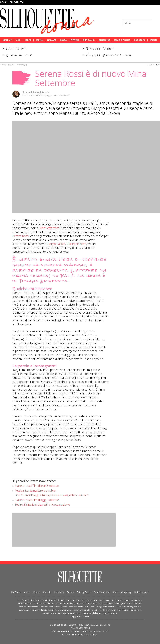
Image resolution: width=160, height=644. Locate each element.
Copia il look (19, 55)
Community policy (122, 592)
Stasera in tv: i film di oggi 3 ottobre (37, 500)
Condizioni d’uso (102, 592)
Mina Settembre (49, 228)
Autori (27, 592)
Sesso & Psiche (122, 40)
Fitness (75, 40)
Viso (18, 40)
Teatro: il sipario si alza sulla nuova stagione (42, 504)
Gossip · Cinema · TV (12, 2)
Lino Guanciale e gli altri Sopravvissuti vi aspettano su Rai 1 (52, 495)
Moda (64, 40)
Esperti (37, 592)
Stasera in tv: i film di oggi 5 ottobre (37, 486)
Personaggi (21, 65)
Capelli (39, 40)
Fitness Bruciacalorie (109, 55)
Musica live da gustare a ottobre (35, 490)
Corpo (28, 40)
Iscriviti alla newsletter (143, 15)
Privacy (70, 592)
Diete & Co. (89, 40)
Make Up (7, 40)
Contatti (47, 592)
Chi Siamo (16, 592)
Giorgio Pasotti (56, 244)
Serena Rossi (21, 236)
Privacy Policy (84, 592)
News (11, 65)
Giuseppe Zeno (76, 244)
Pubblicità (59, 592)
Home (3, 65)
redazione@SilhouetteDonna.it (73, 631)
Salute (153, 40)
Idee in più (17, 49)
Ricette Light (100, 49)
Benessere (104, 40)
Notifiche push (142, 592)
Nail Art (52, 40)
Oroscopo (140, 40)
